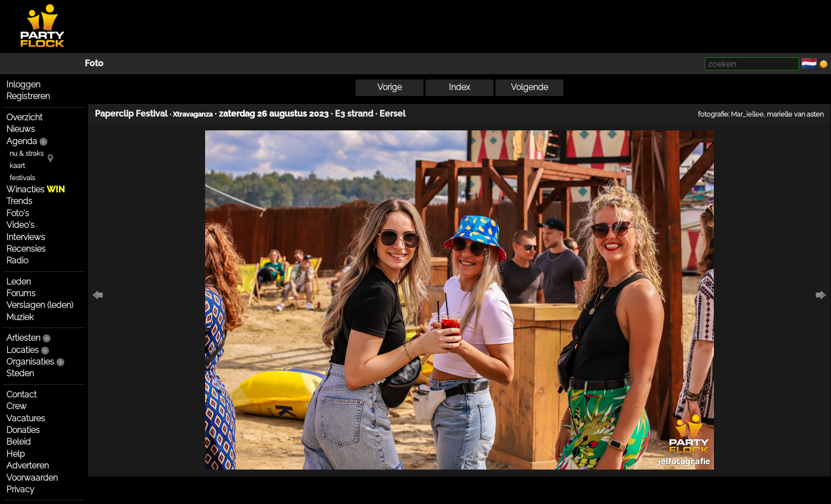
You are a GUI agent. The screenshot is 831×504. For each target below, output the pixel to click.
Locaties (23, 350)
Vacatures (26, 418)
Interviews (26, 237)
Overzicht (24, 117)
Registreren (28, 96)
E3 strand (354, 114)
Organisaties (30, 362)
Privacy (20, 489)
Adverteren (28, 466)
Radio (17, 260)
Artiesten (23, 338)
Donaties (23, 430)
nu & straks (26, 153)
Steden (20, 373)
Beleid (19, 442)
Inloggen (23, 85)
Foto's (18, 213)
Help (16, 454)
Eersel (392, 114)
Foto (94, 63)
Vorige (390, 87)
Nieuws (21, 129)
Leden (19, 282)
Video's (20, 225)
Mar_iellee (747, 114)
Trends (19, 201)
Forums (21, 293)
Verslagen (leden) (40, 305)
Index (459, 87)
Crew (16, 406)
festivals (22, 178)
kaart (17, 166)
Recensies (26, 249)
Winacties (36, 189)
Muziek (20, 317)
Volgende (529, 87)
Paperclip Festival (131, 114)
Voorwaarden (32, 478)
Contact (21, 395)
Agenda (22, 141)
